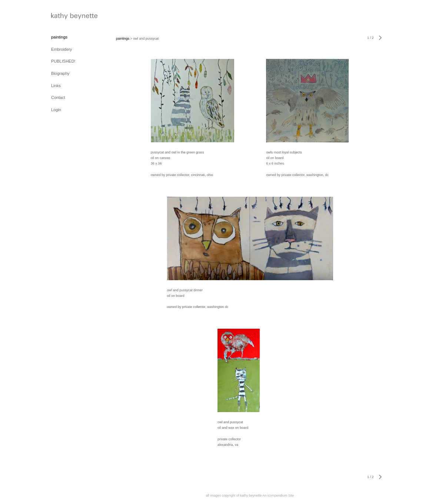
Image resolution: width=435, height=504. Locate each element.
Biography (60, 73)
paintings (59, 37)
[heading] (70, 17)
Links (56, 86)
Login (56, 110)
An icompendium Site (278, 495)
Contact (58, 97)
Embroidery (62, 49)
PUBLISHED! (63, 61)
